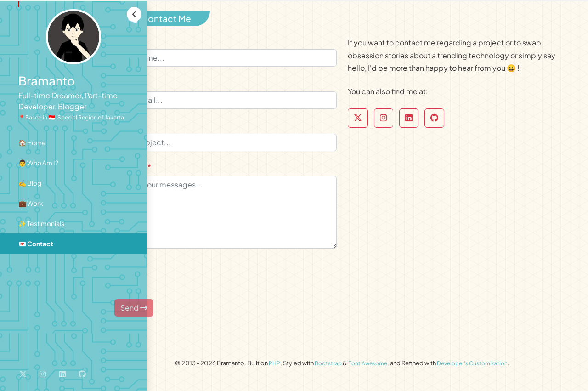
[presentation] (235, 278)
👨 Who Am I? (38, 163)
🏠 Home (32, 142)
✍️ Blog (30, 183)
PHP (294, 367)
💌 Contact (36, 244)
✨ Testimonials (41, 223)
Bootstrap (349, 367)
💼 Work (31, 203)
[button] (134, 14)
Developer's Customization (501, 367)
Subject (182, 129)
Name (178, 44)
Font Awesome (391, 367)
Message (184, 171)
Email (178, 87)
